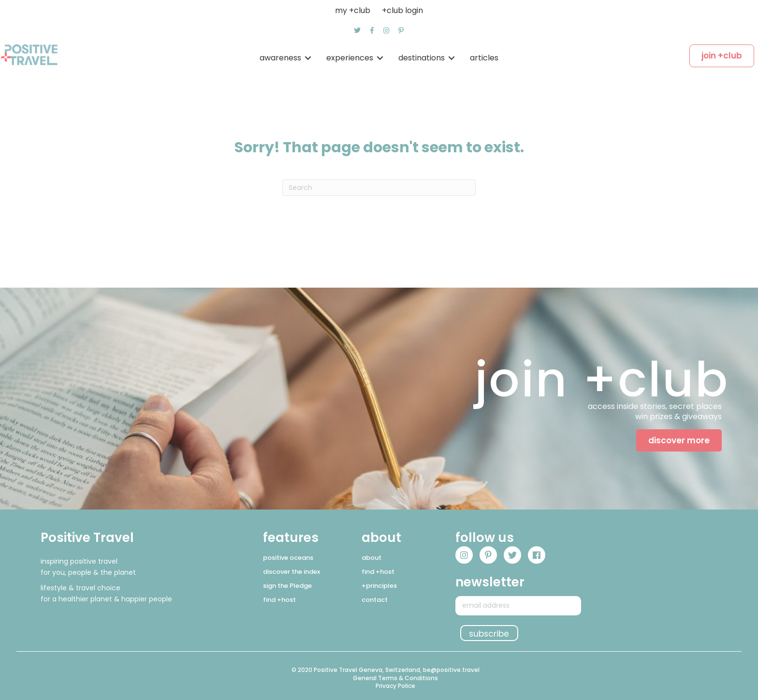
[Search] (379, 188)
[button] (357, 30)
